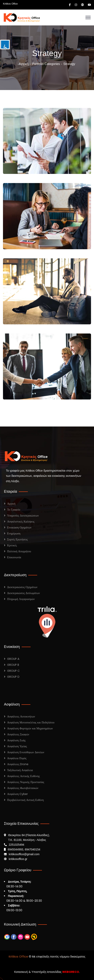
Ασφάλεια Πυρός (17, 758)
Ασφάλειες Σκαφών (18, 734)
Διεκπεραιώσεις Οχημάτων (22, 587)
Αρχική (24, 64)
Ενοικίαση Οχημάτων (19, 527)
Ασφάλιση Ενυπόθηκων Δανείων (26, 752)
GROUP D (13, 677)
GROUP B (13, 665)
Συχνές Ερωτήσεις (17, 539)
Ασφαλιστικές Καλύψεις (21, 522)
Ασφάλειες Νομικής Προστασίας (26, 782)
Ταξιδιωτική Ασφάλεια (20, 770)
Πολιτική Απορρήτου (19, 551)
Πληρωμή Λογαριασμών (21, 599)
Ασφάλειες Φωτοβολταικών (23, 788)
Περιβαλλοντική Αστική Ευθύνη (25, 800)
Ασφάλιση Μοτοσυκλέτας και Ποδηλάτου (31, 722)
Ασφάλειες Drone (18, 764)
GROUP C (13, 671)
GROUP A (13, 659)
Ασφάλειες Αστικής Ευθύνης (23, 776)
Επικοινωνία (14, 557)
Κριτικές (12, 545)
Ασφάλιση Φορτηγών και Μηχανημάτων (30, 728)
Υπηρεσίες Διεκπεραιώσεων (23, 516)
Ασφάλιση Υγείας (17, 746)
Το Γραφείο (14, 510)
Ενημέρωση (14, 533)
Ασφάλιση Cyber (17, 794)
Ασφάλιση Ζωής (16, 740)
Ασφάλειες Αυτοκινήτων (21, 716)
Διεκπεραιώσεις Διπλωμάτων (24, 593)
